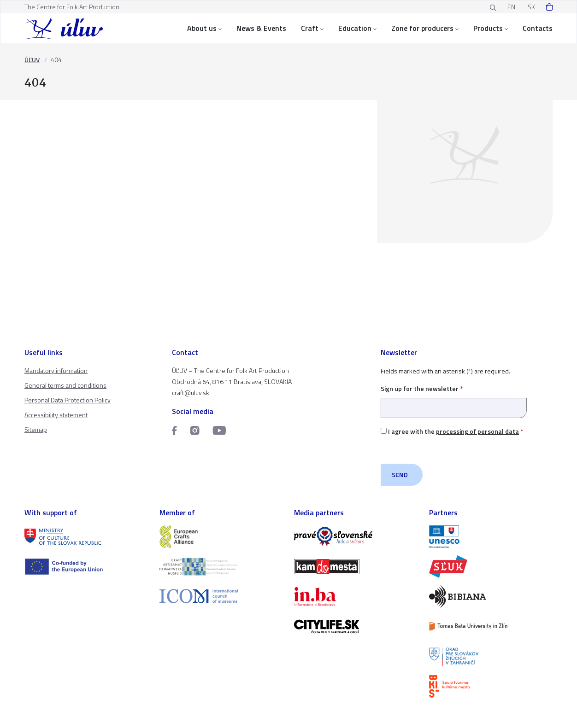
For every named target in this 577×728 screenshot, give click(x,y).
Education (357, 28)
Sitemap (36, 429)
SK (531, 7)
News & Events (261, 28)
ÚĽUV (32, 60)
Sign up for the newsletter (454, 398)
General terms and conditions (65, 385)
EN (511, 7)
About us (204, 28)
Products (491, 28)
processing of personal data (477, 431)
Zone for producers (425, 28)
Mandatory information (56, 370)
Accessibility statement (56, 415)
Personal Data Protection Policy (68, 400)
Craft (312, 28)
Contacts (538, 28)
